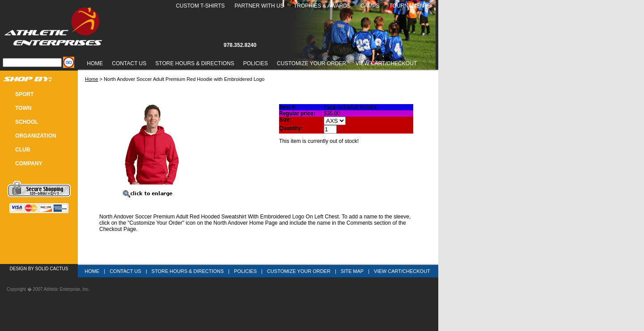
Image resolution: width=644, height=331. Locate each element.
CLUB (23, 150)
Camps (370, 6)
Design (18, 269)
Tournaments (410, 6)
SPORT (24, 94)
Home (95, 63)
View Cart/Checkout (402, 271)
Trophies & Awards (322, 6)
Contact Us (129, 63)
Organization (36, 136)
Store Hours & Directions (195, 63)
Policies (256, 63)
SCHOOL (27, 122)
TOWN (23, 108)
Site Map (352, 271)
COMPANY (29, 163)
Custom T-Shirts (200, 6)
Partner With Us (259, 6)
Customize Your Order (311, 63)
